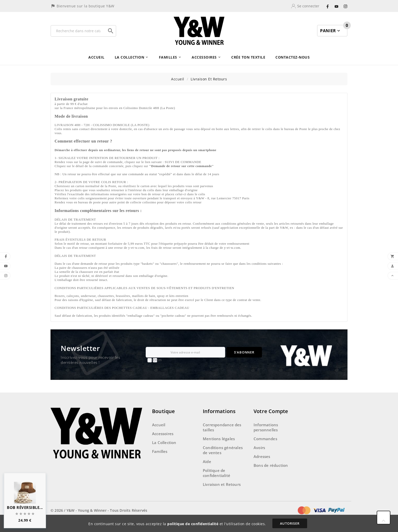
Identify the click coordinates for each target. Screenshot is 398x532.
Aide (207, 462)
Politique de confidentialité (217, 473)
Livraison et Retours (222, 484)
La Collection (164, 442)
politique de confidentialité (193, 524)
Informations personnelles (266, 427)
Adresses (262, 456)
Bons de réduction (271, 465)
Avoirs (259, 448)
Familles (160, 451)
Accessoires (163, 434)
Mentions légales (219, 439)
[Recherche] (78, 31)
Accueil (159, 425)
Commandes (265, 439)
